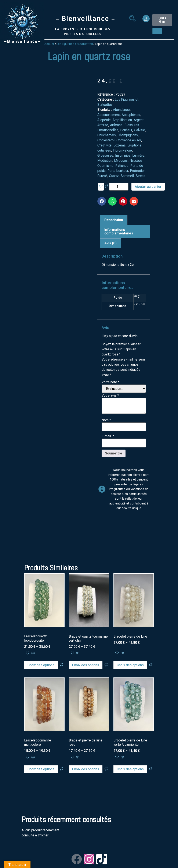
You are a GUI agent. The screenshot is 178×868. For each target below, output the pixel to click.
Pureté (102, 176)
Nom (106, 420)
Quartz (114, 176)
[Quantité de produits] (119, 187)
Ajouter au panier (148, 187)
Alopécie (104, 120)
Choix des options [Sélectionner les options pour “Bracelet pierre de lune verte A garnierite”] (130, 769)
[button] (102, 201)
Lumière (138, 155)
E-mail (108, 436)
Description (114, 220)
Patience (122, 166)
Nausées (136, 161)
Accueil (49, 44)
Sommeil (127, 176)
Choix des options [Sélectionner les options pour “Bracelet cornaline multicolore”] (41, 769)
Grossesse (105, 155)
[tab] (114, 220)
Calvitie (139, 130)
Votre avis (110, 396)
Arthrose (116, 125)
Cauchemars (107, 135)
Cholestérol (106, 140)
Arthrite (103, 125)
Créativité (104, 145)
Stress (140, 176)
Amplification (122, 120)
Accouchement (109, 115)
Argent (139, 120)
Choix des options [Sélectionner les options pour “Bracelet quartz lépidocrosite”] (41, 665)
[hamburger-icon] (157, 31)
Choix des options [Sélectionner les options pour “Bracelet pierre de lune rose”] (86, 769)
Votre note (110, 382)
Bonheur (126, 130)
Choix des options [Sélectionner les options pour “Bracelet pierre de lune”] (130, 665)
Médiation (105, 161)
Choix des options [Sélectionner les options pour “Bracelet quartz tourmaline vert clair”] (86, 665)
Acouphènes (131, 115)
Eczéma (119, 145)
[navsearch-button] (133, 19)
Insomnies (123, 155)
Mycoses (121, 161)
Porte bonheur (118, 171)
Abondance (121, 110)
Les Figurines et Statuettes (75, 44)
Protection (138, 171)
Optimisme (105, 166)
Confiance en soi (129, 140)
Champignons (128, 135)
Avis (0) (110, 243)
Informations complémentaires (119, 231)
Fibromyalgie (122, 150)
